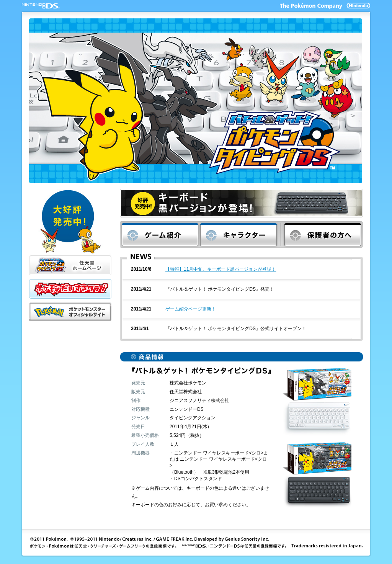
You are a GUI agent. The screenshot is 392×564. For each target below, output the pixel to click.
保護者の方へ (322, 235)
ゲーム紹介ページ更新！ (191, 309)
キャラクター (240, 235)
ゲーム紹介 (160, 235)
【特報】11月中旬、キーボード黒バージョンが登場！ (221, 269)
